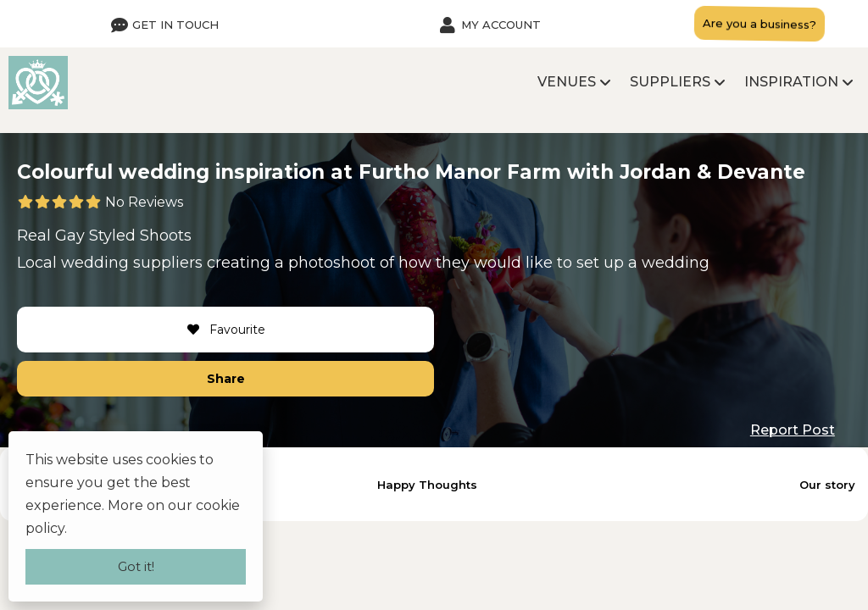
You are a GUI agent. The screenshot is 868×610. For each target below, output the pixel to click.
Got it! (136, 566)
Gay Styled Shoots (123, 236)
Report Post (793, 430)
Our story (827, 485)
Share (226, 379)
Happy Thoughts (427, 485)
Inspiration (791, 82)
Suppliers (670, 82)
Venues (567, 82)
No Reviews (144, 202)
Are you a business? (759, 24)
